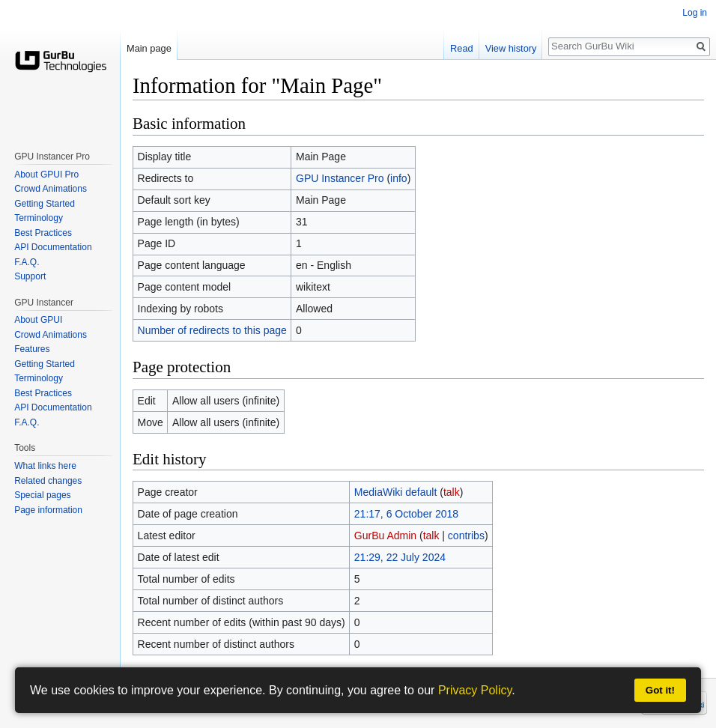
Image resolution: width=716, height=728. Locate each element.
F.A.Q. (27, 262)
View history (511, 48)
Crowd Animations (51, 189)
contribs (466, 536)
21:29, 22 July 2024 (400, 557)
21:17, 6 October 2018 (406, 514)
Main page (149, 48)
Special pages (42, 495)
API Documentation (53, 247)
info (399, 178)
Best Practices (43, 233)
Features (32, 349)
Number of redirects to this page (212, 330)
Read (462, 48)
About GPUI (38, 320)
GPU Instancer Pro (340, 178)
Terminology (39, 218)
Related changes (48, 481)
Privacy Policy (475, 690)
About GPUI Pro (46, 175)
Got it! (660, 690)
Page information (48, 510)
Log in (695, 13)
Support (30, 276)
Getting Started (45, 204)
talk (452, 492)
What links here (45, 466)
